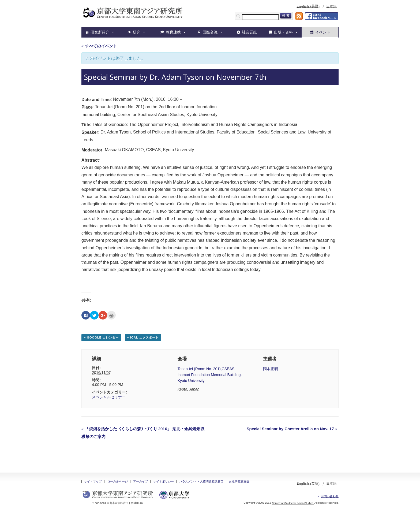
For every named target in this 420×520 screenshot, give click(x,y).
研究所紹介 (100, 32)
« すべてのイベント (99, 46)
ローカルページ (117, 481)
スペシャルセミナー (109, 397)
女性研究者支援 (239, 481)
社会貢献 (249, 32)
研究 (137, 32)
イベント (323, 32)
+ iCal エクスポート (143, 337)
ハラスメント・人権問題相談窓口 (201, 481)
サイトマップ (93, 481)
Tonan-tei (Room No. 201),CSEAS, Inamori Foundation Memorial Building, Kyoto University (210, 375)
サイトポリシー (164, 481)
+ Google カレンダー (101, 337)
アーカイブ (140, 481)
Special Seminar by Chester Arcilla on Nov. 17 (292, 429)
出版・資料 (283, 32)
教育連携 (173, 32)
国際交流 (210, 32)
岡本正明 (271, 369)
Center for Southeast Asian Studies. (293, 503)
